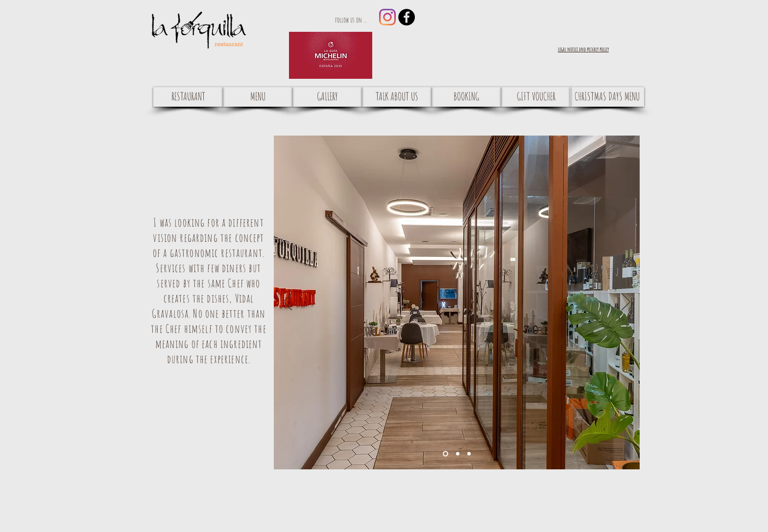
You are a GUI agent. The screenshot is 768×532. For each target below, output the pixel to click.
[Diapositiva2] (458, 453)
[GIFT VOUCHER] (536, 97)
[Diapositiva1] (445, 453)
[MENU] (258, 97)
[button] (583, 49)
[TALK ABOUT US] (397, 97)
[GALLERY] (327, 97)
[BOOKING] (466, 97)
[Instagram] (387, 17)
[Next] (626, 302)
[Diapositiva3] (469, 453)
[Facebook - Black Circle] (407, 17)
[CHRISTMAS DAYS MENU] (607, 97)
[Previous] (288, 302)
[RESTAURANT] (188, 97)
